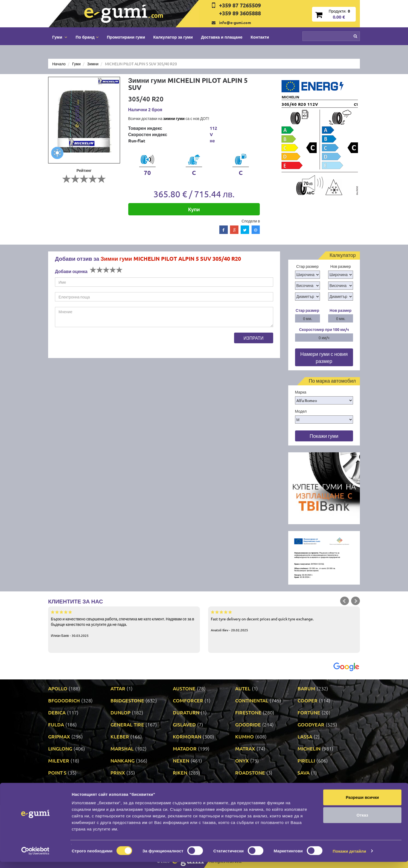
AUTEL (243, 688)
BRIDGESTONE (127, 700)
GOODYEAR (311, 724)
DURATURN (186, 712)
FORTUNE (309, 712)
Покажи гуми (324, 436)
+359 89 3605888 (240, 13)
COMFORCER (188, 700)
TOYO (179, 785)
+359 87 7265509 (240, 5)
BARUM (306, 688)
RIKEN (180, 772)
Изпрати (254, 338)
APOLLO (58, 688)
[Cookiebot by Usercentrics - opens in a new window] (35, 857)
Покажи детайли (350, 857)
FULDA (56, 724)
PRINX (118, 772)
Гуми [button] (60, 37)
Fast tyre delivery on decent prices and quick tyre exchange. (284, 621)
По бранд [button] (87, 37)
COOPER (308, 700)
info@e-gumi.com (235, 22)
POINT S (57, 772)
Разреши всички (362, 803)
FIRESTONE (248, 712)
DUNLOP (120, 712)
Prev (345, 601)
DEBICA (57, 712)
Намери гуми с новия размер (324, 357)
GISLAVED (184, 724)
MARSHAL (122, 748)
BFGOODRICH (64, 700)
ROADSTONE (250, 772)
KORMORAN (187, 736)
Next (355, 601)
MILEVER (59, 760)
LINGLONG (60, 748)
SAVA (304, 772)
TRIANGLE (247, 785)
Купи (194, 209)
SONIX (56, 785)
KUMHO (244, 736)
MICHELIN (309, 748)
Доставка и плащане (222, 37)
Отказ (362, 821)
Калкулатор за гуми (173, 37)
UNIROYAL (310, 785)
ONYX (242, 760)
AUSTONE (184, 688)
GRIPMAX (59, 736)
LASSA (305, 736)
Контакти (260, 37)
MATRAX (245, 748)
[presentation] (97, 343)
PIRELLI (306, 760)
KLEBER (120, 736)
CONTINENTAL (252, 700)
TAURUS (120, 785)
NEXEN (181, 760)
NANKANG (123, 760)
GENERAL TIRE (127, 724)
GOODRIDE (248, 724)
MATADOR (185, 748)
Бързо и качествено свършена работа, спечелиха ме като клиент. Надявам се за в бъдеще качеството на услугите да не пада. (124, 623)
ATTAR (118, 688)
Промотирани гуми (126, 37)
